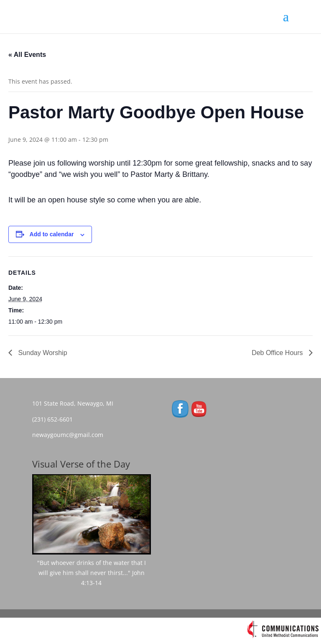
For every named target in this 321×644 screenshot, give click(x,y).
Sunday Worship (42, 353)
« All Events (27, 55)
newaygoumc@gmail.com (70, 435)
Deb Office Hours (278, 353)
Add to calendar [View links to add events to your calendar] (52, 234)
